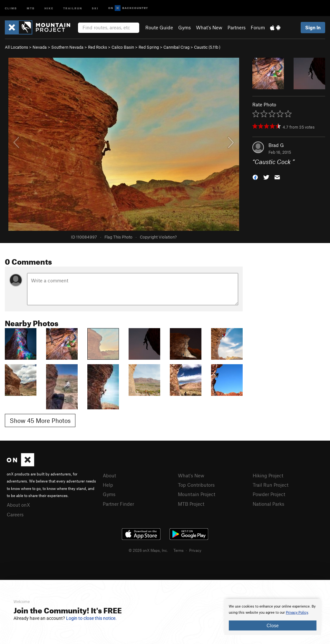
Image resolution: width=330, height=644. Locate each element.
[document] (273, 617)
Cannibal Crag (176, 47)
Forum (258, 27)
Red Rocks (97, 47)
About (109, 475)
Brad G (276, 145)
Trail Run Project (271, 485)
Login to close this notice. (91, 618)
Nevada (40, 47)
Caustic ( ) (207, 47)
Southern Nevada (67, 47)
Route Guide (159, 27)
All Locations (16, 47)
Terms (179, 550)
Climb (11, 8)
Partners (237, 27)
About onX (18, 505)
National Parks (268, 504)
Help (108, 485)
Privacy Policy (297, 613)
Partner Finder (118, 504)
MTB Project (191, 504)
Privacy (195, 550)
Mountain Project (197, 494)
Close (273, 625)
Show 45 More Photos (40, 420)
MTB (31, 8)
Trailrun (73, 8)
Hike (49, 8)
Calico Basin (123, 47)
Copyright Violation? (158, 237)
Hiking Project (268, 475)
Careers (15, 514)
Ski (95, 8)
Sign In (313, 27)
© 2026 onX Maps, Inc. (148, 550)
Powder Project (269, 494)
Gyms (184, 27)
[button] (255, 177)
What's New (209, 27)
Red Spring (149, 47)
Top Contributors (196, 485)
